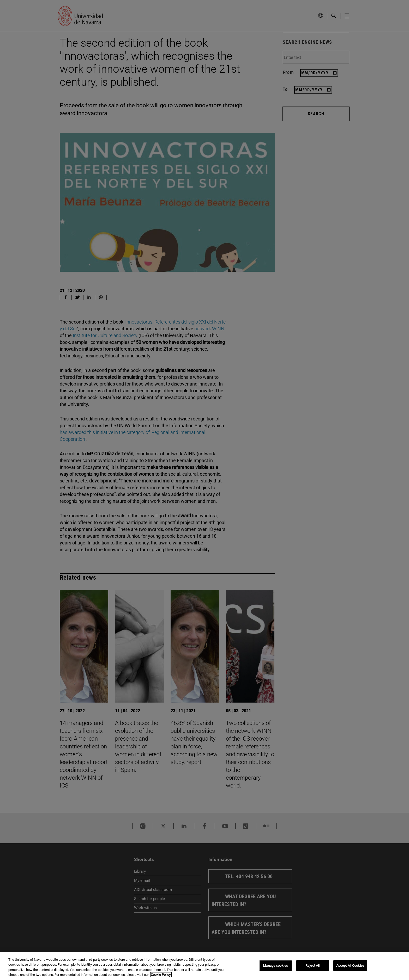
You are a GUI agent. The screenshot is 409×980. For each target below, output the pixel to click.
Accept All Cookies (350, 966)
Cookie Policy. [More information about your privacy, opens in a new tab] (161, 975)
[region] (204, 966)
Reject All (312, 966)
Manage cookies (275, 966)
